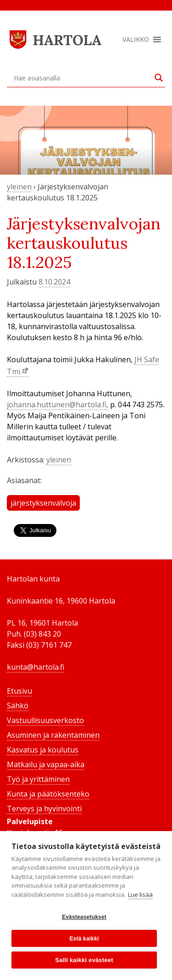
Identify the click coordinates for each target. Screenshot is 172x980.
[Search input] (82, 78)
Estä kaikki (84, 939)
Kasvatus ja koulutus (43, 750)
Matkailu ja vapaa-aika (46, 764)
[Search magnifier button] (159, 78)
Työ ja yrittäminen (38, 779)
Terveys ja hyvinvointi (44, 809)
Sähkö (18, 706)
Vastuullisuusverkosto (45, 720)
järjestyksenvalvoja (43, 503)
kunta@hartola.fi (36, 667)
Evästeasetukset (84, 917)
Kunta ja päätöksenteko (48, 794)
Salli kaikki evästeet (84, 960)
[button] (136, 40)
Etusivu (19, 691)
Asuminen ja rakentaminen (53, 735)
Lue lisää (140, 895)
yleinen (19, 187)
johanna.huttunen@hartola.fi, (58, 405)
